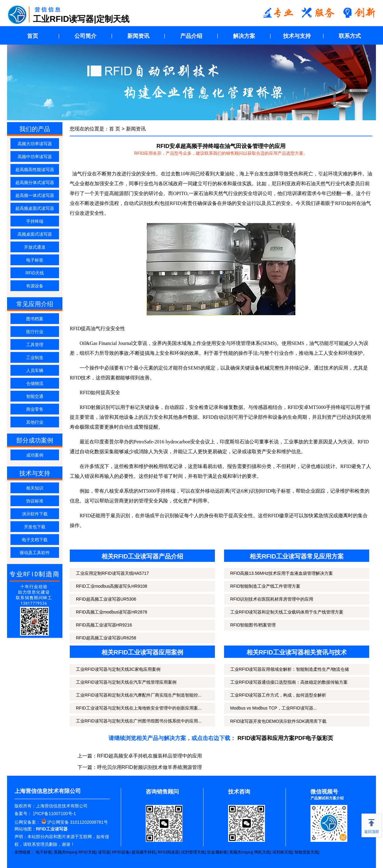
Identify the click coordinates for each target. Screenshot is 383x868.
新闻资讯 (138, 36)
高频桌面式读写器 (35, 234)
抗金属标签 (217, 852)
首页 (33, 36)
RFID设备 (121, 852)
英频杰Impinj (65, 852)
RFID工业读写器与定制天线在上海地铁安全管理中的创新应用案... (139, 708)
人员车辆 (35, 370)
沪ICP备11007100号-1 (54, 814)
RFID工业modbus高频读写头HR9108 (112, 586)
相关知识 (35, 488)
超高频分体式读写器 (35, 182)
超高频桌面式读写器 (35, 208)
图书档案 (35, 319)
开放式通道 (35, 247)
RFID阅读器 (168, 852)
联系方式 (350, 36)
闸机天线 (262, 852)
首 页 (115, 129)
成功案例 (35, 455)
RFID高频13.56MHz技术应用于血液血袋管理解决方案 (282, 573)
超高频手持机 (144, 852)
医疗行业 (35, 332)
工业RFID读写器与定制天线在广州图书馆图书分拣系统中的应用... (139, 721)
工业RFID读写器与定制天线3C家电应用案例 (118, 669)
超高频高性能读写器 (35, 170)
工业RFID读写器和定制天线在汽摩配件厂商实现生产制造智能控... (139, 695)
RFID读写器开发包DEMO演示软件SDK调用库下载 (278, 721)
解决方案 (244, 36)
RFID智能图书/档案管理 (253, 625)
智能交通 (35, 396)
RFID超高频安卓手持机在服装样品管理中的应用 (150, 756)
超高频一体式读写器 (35, 195)
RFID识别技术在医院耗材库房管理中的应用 (272, 599)
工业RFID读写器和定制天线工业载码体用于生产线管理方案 (287, 612)
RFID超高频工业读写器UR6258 (106, 638)
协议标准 (35, 501)
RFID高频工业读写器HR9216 (104, 625)
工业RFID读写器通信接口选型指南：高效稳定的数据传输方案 (289, 682)
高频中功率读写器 (35, 157)
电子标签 (35, 260)
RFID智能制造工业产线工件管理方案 (265, 586)
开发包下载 (35, 527)
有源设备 (35, 286)
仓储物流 (35, 383)
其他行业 (35, 422)
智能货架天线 (306, 852)
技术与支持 (297, 36)
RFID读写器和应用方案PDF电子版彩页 (286, 738)
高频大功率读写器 (35, 144)
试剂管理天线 (193, 852)
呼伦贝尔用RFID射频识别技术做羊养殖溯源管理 (150, 767)
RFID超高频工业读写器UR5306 (106, 599)
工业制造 (35, 358)
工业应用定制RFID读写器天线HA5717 (112, 573)
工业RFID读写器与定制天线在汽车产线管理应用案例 (126, 682)
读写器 (104, 852)
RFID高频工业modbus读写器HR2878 (112, 612)
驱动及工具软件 (35, 553)
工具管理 (35, 345)
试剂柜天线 (282, 852)
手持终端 (35, 221)
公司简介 (85, 36)
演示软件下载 (35, 514)
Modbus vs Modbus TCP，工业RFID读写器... (273, 708)
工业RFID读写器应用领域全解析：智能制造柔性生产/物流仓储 (290, 669)
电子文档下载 (35, 540)
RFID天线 (35, 273)
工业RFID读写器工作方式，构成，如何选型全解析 (278, 695)
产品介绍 (191, 36)
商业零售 (35, 409)
